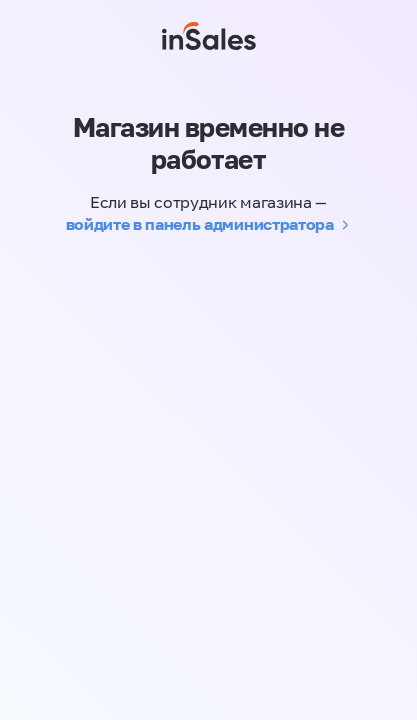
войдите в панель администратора (200, 224)
